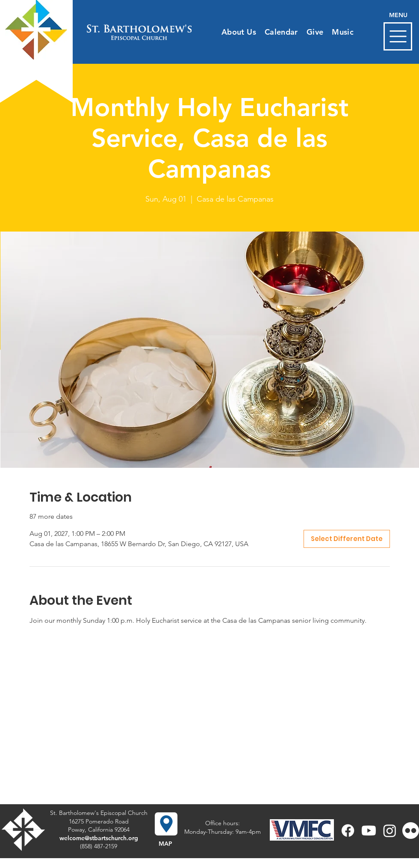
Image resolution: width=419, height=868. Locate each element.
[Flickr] (411, 831)
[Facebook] (348, 831)
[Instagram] (390, 831)
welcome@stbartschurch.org (99, 838)
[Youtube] (369, 831)
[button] (398, 36)
